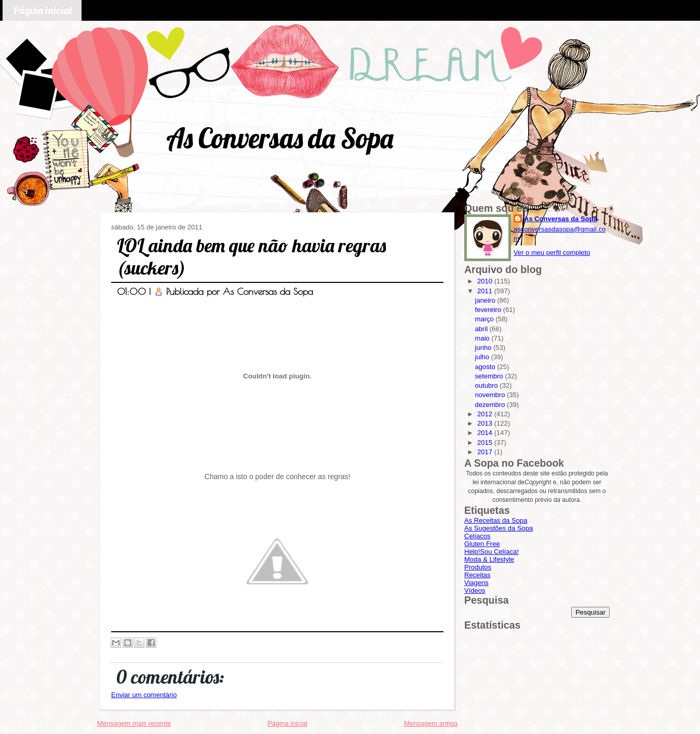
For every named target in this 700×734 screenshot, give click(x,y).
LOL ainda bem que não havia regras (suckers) (251, 256)
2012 (486, 414)
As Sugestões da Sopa (499, 528)
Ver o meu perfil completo (552, 253)
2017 (486, 452)
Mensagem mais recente (134, 723)
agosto (486, 367)
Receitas (477, 575)
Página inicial (42, 10)
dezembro (491, 405)
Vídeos (475, 590)
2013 (486, 423)
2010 (486, 281)
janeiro (486, 300)
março (486, 319)
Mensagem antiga (431, 723)
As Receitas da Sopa (496, 520)
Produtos (478, 567)
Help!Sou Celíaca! (492, 552)
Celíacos (477, 536)
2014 (486, 433)
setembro (490, 376)
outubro (488, 385)
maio (483, 338)
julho (483, 357)
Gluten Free (482, 544)
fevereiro (489, 310)
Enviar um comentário (144, 695)
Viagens (476, 583)
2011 (486, 291)
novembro (491, 395)
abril (482, 329)
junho (484, 348)
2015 (486, 443)
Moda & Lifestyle (489, 559)
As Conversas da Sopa (280, 138)
